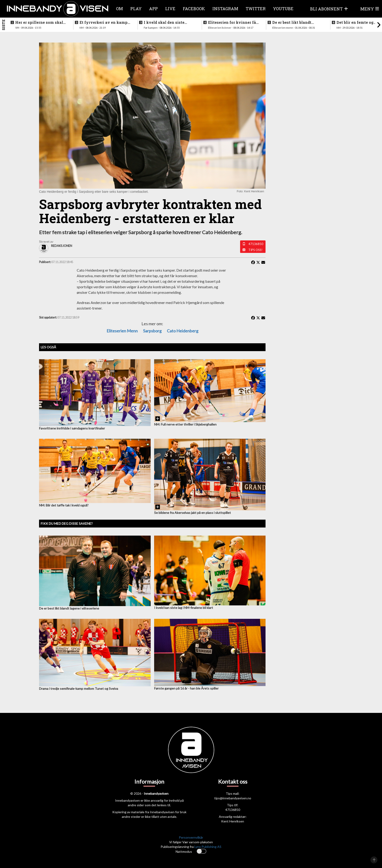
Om (119, 9)
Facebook (194, 9)
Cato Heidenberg (183, 331)
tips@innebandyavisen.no (233, 798)
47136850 (256, 244)
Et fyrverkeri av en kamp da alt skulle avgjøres (104, 22)
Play (136, 9)
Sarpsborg (152, 331)
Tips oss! (255, 250)
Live (170, 9)
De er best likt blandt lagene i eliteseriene (292, 22)
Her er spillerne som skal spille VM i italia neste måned (39, 22)
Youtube (283, 9)
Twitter (256, 9)
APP (153, 9)
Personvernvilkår (191, 837)
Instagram (225, 9)
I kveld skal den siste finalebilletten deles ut (165, 22)
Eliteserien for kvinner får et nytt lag (233, 22)
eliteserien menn (122, 331)
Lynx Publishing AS (208, 847)
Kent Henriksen (233, 821)
